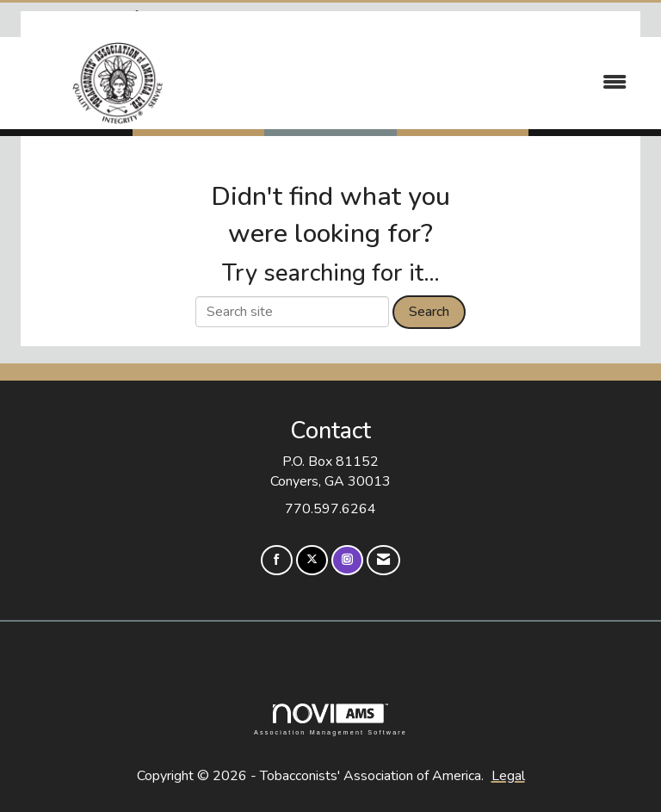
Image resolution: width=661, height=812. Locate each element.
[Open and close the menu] (433, 83)
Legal (508, 776)
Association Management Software (330, 719)
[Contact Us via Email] (383, 560)
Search (429, 312)
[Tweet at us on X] (312, 560)
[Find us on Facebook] (277, 560)
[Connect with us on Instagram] (347, 560)
